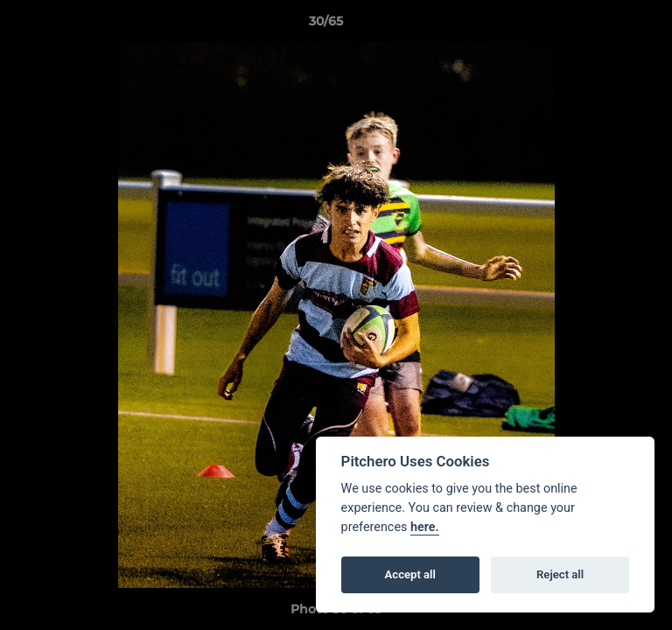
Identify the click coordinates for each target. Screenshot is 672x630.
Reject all (560, 574)
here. (425, 527)
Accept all (410, 574)
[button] (609, 25)
